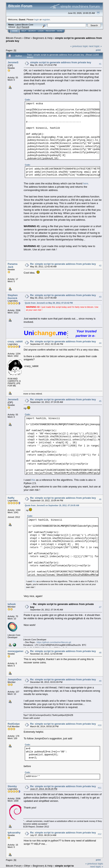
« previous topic (79, 46)
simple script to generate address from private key (61, 62)
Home (15, 31)
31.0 (18, 27)
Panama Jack (13, 265)
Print (98, 50)
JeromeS (13, 62)
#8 (100, 653)
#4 (100, 343)
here (86, 183)
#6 (100, 500)
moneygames (16, 651)
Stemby (12, 786)
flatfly (11, 498)
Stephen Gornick (13, 297)
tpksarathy (14, 833)
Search (32, 31)
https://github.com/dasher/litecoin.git (54, 642)
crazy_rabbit (15, 341)
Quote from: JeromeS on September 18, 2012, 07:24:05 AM (52, 505)
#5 (100, 401)
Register (50, 31)
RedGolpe (14, 724)
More (60, 31)
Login (41, 31)
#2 (100, 266)
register (46, 19)
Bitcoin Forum (14, 38)
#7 (100, 607)
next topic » (95, 46)
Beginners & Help (43, 38)
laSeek (12, 604)
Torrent (25, 27)
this (33, 480)
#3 (100, 297)
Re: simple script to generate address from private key (63, 264)
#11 (100, 788)
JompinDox (15, 679)
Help (24, 31)
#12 (100, 834)
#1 (100, 64)
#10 (100, 725)
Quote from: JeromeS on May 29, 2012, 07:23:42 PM (49, 303)
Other (27, 38)
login (37, 19)
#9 (100, 681)
